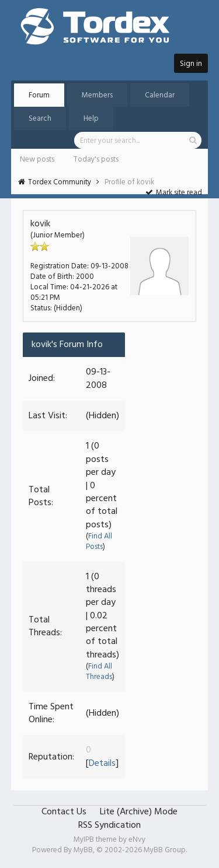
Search (40, 119)
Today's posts (96, 160)
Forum (39, 95)
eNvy (137, 840)
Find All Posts (99, 542)
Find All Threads (99, 672)
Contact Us (64, 812)
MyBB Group (165, 850)
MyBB (83, 850)
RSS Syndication (109, 825)
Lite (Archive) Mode (139, 812)
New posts (37, 160)
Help (91, 119)
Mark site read (174, 193)
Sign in (191, 64)
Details (102, 764)
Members (97, 95)
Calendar (160, 95)
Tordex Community (60, 182)
